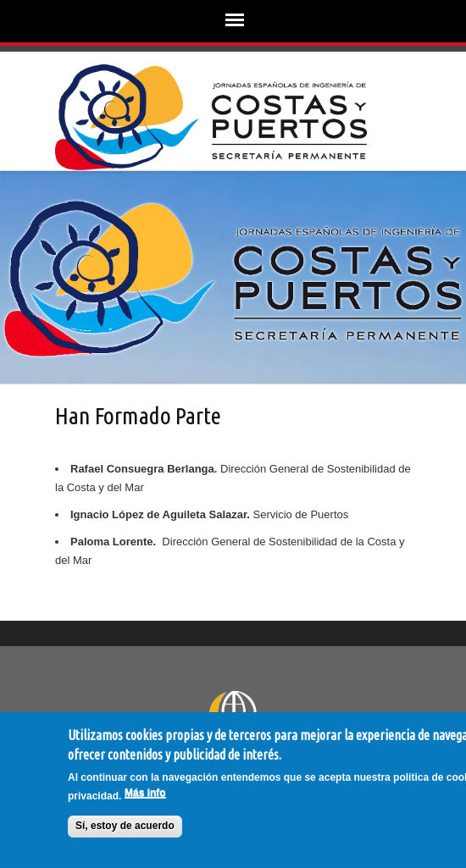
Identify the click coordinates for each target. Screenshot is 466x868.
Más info (145, 793)
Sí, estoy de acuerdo (125, 826)
